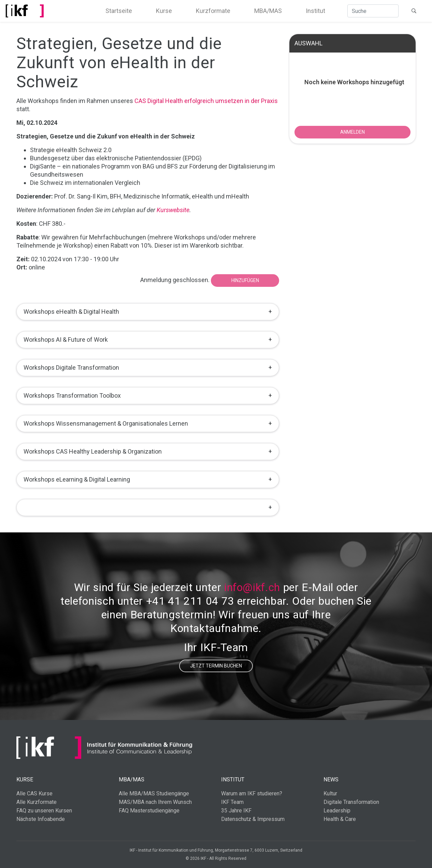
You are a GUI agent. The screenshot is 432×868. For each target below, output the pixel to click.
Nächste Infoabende (41, 819)
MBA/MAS (268, 11)
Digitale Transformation (351, 802)
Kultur (330, 793)
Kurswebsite (173, 210)
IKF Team (232, 802)
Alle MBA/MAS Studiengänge (154, 793)
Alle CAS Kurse (34, 793)
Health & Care (340, 819)
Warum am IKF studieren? (252, 793)
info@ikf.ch (252, 587)
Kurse (164, 11)
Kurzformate (213, 11)
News (331, 779)
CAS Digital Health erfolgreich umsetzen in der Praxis (206, 101)
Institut (315, 11)
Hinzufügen (245, 280)
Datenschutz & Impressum (253, 819)
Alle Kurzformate (37, 802)
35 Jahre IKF (236, 811)
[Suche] (373, 11)
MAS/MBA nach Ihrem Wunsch (155, 802)
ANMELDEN (352, 132)
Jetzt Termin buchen (216, 666)
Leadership (337, 811)
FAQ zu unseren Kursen (44, 811)
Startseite (119, 11)
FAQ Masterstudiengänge (149, 811)
